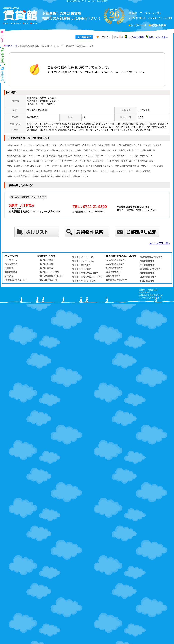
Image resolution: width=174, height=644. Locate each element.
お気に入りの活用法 (158, 37)
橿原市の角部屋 (46, 264)
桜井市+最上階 (149, 150)
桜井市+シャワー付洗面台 (150, 145)
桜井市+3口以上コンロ (129, 150)
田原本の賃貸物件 (148, 277)
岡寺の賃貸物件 (147, 265)
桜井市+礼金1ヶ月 (63, 171)
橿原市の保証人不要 (48, 280)
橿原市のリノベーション (84, 261)
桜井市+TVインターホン (44, 161)
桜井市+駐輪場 (112, 161)
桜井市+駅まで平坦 (53, 166)
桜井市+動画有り (63, 176)
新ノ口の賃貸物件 (114, 268)
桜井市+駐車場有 (15, 166)
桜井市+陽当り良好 (34, 166)
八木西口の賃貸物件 (115, 264)
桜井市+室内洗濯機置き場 (127, 166)
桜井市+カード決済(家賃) (153, 166)
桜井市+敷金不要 (44, 171)
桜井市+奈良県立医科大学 (19, 176)
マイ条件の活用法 (136, 37)
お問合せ (9, 276)
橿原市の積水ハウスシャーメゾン (88, 277)
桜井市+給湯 (13, 145)
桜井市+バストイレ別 (30, 145)
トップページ (138, 26)
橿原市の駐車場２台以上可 (51, 276)
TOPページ (11, 46)
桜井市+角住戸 (65, 156)
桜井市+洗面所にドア (39, 150)
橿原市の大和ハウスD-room (85, 273)
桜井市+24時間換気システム (100, 166)
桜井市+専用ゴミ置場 (143, 161)
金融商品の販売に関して (16, 280)
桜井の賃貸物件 (147, 273)
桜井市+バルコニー (32, 156)
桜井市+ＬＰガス (81, 176)
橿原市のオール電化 (82, 269)
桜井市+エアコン (125, 156)
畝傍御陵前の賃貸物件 (150, 269)
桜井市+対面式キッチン (88, 150)
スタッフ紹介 (11, 264)
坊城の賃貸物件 (147, 261)
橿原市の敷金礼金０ (82, 265)
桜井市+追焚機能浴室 (70, 145)
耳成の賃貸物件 (113, 276)
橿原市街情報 (11, 272)
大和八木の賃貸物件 (115, 260)
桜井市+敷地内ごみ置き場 (91, 161)
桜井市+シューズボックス (19, 161)
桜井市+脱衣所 (89, 145)
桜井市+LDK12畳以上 (74, 166)
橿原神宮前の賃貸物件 (116, 280)
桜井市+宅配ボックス (67, 161)
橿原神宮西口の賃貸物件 (151, 257)
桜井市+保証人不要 (82, 171)
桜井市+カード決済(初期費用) (21, 171)
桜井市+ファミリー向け (122, 171)
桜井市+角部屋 (14, 156)
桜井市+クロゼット (144, 156)
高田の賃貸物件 (147, 281)
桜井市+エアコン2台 (105, 156)
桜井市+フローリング (84, 156)
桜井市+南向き (49, 156)
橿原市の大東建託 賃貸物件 (85, 281)
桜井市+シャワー (50, 145)
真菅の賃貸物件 (113, 272)
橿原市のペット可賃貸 (49, 272)
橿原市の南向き (46, 268)
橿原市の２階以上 (47, 260)
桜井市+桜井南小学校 (43, 176)
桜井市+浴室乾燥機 (107, 145)
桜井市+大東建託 (143, 171)
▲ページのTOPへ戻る (159, 243)
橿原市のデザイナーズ (83, 257)
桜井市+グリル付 (109, 150)
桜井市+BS (126, 161)
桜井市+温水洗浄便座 (17, 150)
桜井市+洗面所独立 (127, 145)
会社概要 (9, 268)
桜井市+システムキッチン (63, 150)
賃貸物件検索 (158, 26)
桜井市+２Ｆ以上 (101, 171)
